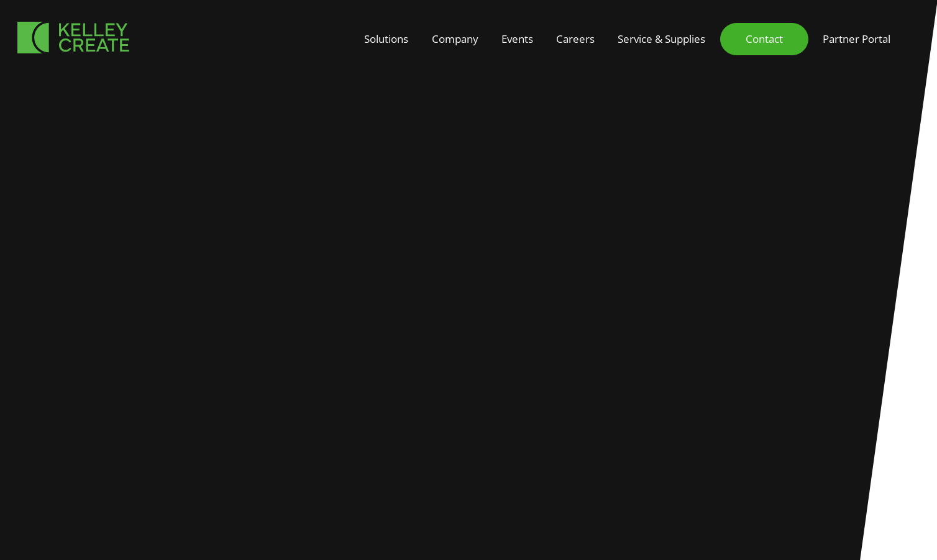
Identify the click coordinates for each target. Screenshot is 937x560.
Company (455, 39)
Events (517, 39)
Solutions (386, 39)
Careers (575, 39)
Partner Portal (857, 39)
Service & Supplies (661, 39)
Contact (764, 39)
